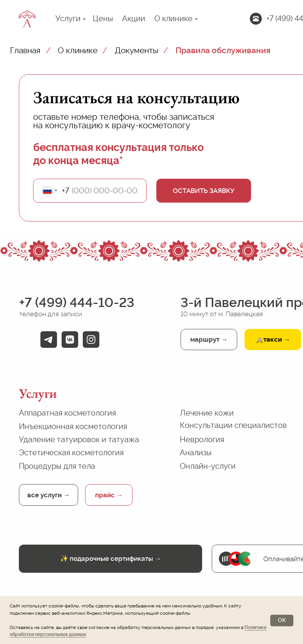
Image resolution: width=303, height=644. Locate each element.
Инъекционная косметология (73, 426)
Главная (25, 50)
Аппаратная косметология (67, 413)
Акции (134, 18)
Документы (136, 50)
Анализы (196, 453)
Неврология (202, 439)
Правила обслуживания (223, 50)
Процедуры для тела (57, 466)
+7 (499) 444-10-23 (77, 302)
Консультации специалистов (233, 425)
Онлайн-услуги (208, 466)
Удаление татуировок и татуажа (79, 439)
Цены (103, 18)
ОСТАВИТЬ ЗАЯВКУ (204, 191)
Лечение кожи (207, 413)
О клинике (173, 18)
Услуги (68, 18)
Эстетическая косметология (71, 453)
